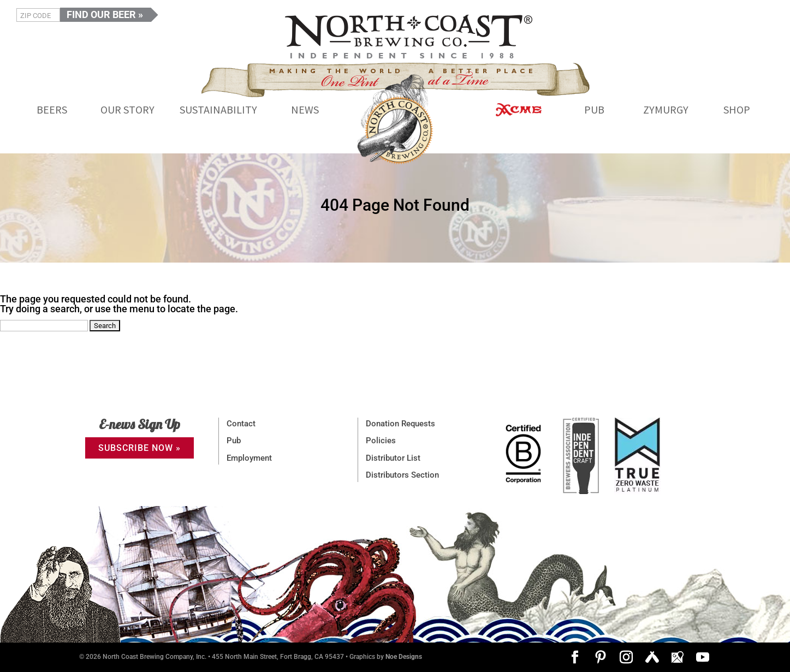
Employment (249, 458)
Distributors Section (402, 475)
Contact (241, 424)
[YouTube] (703, 658)
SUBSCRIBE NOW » (139, 448)
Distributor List (393, 458)
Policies (381, 441)
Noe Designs (404, 657)
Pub (234, 441)
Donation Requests (400, 424)
